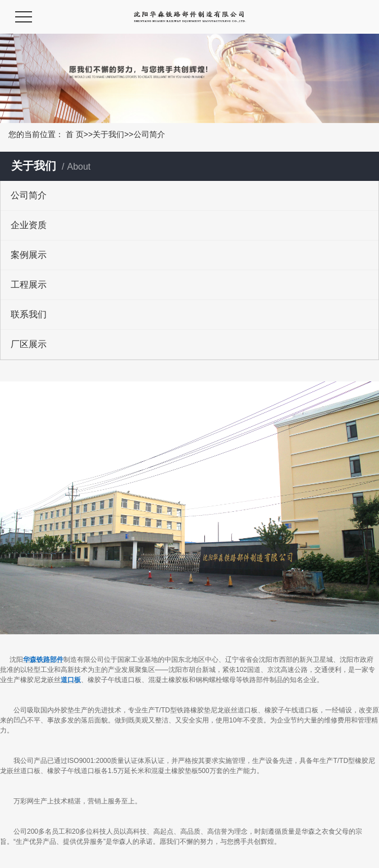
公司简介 (29, 195)
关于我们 (108, 134)
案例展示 (29, 255)
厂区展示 (29, 344)
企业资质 (29, 225)
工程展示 (29, 285)
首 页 (75, 134)
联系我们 (29, 314)
